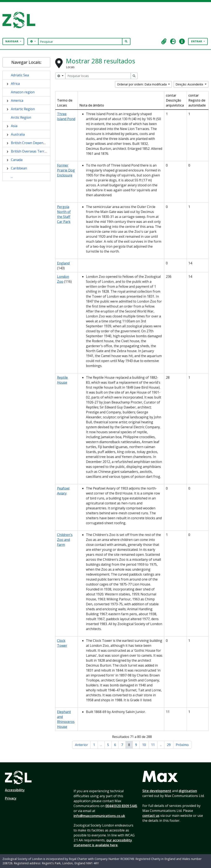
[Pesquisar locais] (98, 76)
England (63, 263)
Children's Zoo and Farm (65, 540)
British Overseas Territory (31, 151)
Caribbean (19, 168)
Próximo (182, 745)
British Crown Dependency (32, 143)
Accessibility (15, 790)
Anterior (81, 745)
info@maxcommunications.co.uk (99, 816)
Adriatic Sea (20, 75)
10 (144, 745)
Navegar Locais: (26, 62)
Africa (15, 84)
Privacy (11, 798)
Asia (14, 126)
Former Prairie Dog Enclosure (66, 170)
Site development (157, 791)
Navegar (12, 41)
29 (169, 745)
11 (153, 745)
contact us (151, 816)
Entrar (197, 41)
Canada (17, 160)
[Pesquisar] (80, 41)
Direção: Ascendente (190, 84)
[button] (164, 41)
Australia (18, 134)
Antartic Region (23, 109)
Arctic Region (21, 117)
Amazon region (23, 92)
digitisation (188, 791)
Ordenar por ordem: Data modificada (142, 84)
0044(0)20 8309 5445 (121, 806)
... (12, 177)
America (17, 101)
